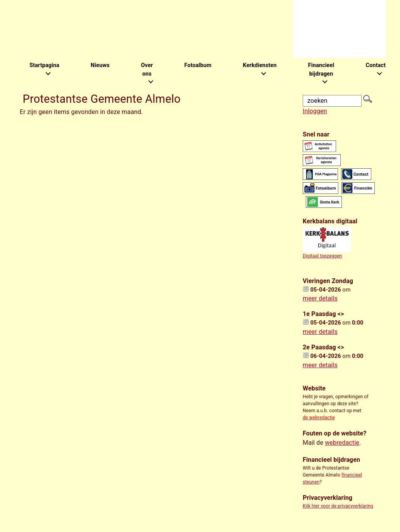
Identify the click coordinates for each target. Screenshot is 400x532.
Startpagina (44, 65)
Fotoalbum (198, 65)
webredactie (342, 443)
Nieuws (100, 65)
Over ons (147, 70)
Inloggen (315, 111)
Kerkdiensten (260, 65)
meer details (320, 298)
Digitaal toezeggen (322, 256)
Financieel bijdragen (321, 70)
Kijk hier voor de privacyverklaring (338, 506)
